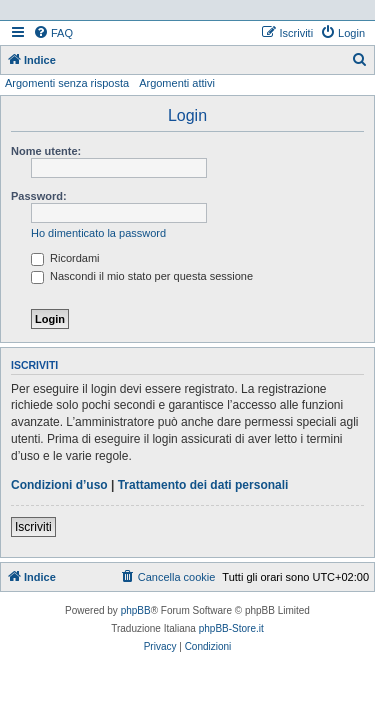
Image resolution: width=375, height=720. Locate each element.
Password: (39, 196)
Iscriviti (33, 527)
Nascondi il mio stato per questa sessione (142, 276)
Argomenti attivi (177, 83)
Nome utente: (46, 151)
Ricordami (65, 258)
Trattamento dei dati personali (203, 485)
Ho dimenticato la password (98, 233)
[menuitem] (53, 33)
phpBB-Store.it (231, 628)
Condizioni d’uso (59, 485)
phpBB (136, 610)
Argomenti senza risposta (67, 83)
